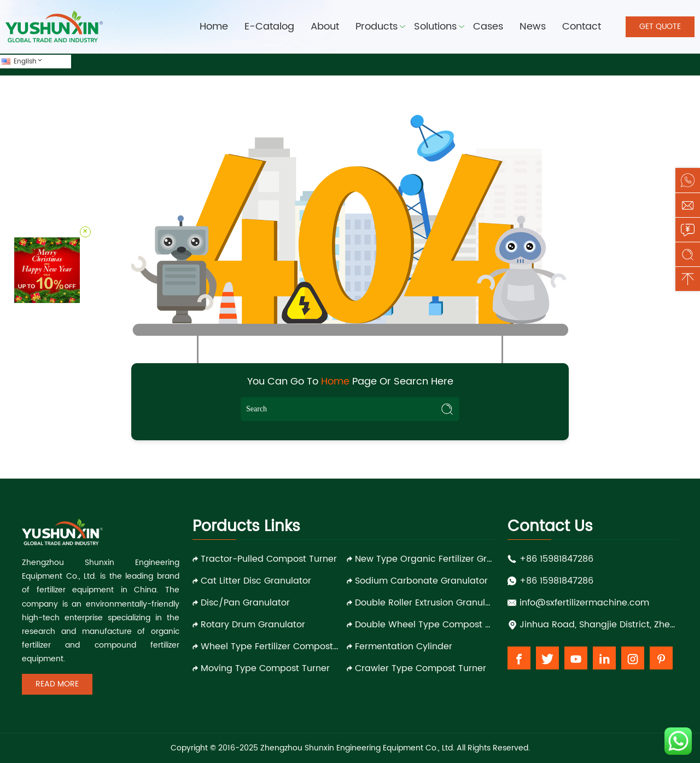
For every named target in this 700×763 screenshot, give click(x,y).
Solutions (435, 27)
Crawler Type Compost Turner (421, 668)
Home (214, 27)
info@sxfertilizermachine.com (584, 603)
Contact (582, 27)
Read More (57, 684)
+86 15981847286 (556, 559)
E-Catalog (269, 27)
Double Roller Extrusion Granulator (425, 603)
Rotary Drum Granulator (253, 625)
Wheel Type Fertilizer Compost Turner (270, 646)
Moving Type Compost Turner (265, 668)
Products (377, 27)
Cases (488, 27)
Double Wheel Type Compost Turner (425, 625)
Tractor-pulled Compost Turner (269, 559)
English (28, 62)
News (533, 27)
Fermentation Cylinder (404, 646)
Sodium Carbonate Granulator (421, 581)
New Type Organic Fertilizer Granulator (425, 559)
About (325, 27)
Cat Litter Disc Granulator (256, 581)
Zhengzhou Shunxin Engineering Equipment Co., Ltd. (357, 748)
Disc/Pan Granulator (245, 603)
